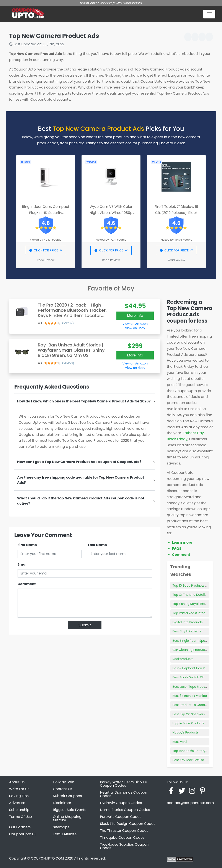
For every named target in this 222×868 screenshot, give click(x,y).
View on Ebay (135, 328)
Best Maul (180, 742)
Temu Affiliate (65, 834)
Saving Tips (19, 796)
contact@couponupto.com (190, 803)
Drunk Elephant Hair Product (194, 668)
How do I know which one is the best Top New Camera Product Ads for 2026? (84, 401)
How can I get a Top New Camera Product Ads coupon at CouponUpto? (79, 462)
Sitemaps (61, 827)
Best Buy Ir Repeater (188, 631)
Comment (27, 584)
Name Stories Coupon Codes (125, 810)
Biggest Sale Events (70, 810)
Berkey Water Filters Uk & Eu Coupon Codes (124, 784)
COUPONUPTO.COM (47, 858)
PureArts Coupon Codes (121, 817)
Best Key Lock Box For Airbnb (194, 760)
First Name (27, 545)
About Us (17, 782)
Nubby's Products (186, 732)
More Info (135, 316)
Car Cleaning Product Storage (195, 650)
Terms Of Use (20, 817)
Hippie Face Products (189, 723)
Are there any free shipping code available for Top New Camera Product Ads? (81, 480)
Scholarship (19, 810)
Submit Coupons (67, 796)
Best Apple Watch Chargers (193, 677)
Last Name (97, 545)
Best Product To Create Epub (194, 705)
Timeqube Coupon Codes (122, 838)
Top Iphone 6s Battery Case (193, 751)
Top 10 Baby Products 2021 (192, 586)
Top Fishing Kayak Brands (192, 604)
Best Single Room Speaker (192, 641)
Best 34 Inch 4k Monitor (190, 696)
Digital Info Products (188, 622)
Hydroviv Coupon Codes (121, 803)
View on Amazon (135, 324)
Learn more (182, 542)
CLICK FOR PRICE (46, 250)
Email (23, 564)
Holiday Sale (64, 782)
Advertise (17, 803)
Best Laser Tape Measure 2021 (195, 687)
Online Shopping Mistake (67, 818)
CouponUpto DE (23, 834)
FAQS (177, 549)
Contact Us (62, 789)
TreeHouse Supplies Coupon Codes (124, 846)
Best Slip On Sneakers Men (192, 714)
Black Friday (177, 439)
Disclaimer (62, 803)
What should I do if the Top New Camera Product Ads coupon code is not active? (81, 501)
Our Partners (20, 827)
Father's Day (193, 433)
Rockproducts (183, 659)
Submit (85, 625)
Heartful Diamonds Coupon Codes (124, 794)
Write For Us (19, 789)
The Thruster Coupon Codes (124, 831)
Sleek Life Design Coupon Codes (128, 824)
